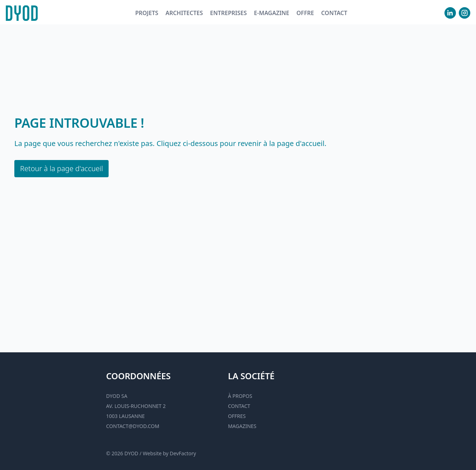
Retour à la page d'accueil (61, 168)
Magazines (242, 426)
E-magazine (271, 13)
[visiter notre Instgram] (465, 13)
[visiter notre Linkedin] (450, 13)
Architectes (184, 13)
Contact (334, 13)
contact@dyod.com (133, 426)
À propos (240, 396)
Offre (305, 13)
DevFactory (183, 453)
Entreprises (229, 13)
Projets (147, 13)
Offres (237, 416)
